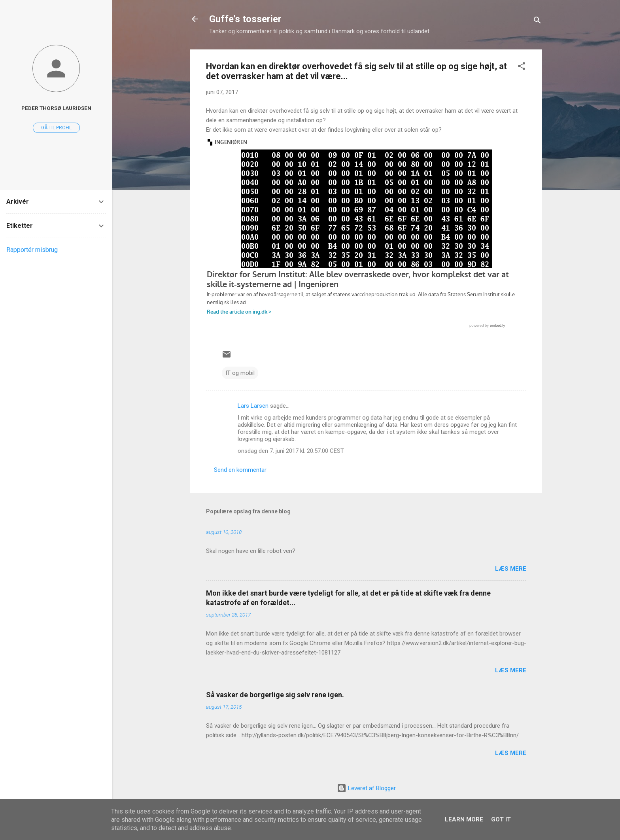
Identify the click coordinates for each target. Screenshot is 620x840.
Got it (501, 819)
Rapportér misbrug (32, 250)
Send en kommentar (240, 470)
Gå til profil (56, 128)
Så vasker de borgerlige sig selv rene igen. (275, 695)
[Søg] (537, 22)
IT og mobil (240, 373)
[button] (522, 67)
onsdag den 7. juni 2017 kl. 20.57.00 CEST (291, 451)
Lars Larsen (253, 406)
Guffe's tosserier (245, 19)
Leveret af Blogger (366, 788)
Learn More (464, 819)
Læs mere (511, 569)
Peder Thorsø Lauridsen (56, 108)
